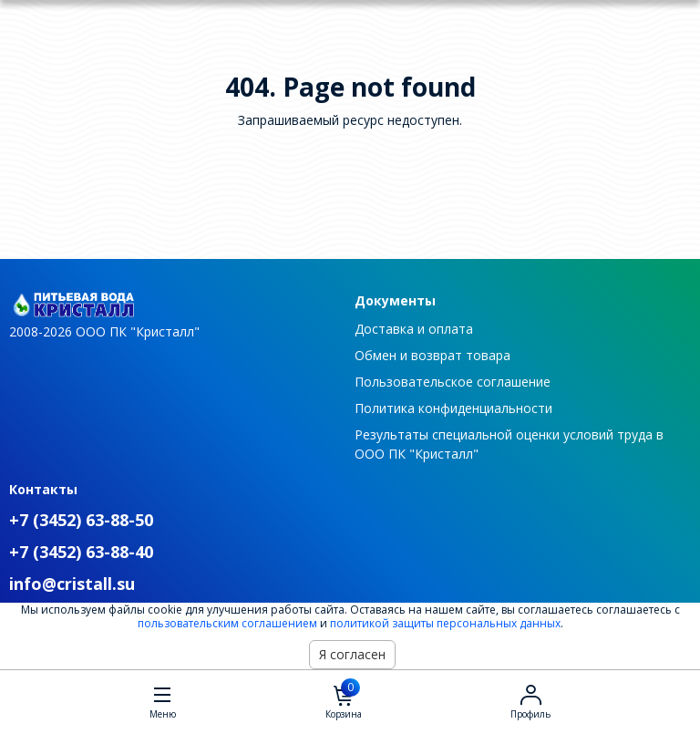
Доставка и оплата (414, 329)
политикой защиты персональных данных (445, 623)
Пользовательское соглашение (453, 382)
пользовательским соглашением (227, 623)
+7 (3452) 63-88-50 (81, 520)
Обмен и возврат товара (432, 355)
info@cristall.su (72, 584)
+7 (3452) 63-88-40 (81, 552)
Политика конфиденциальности (453, 408)
